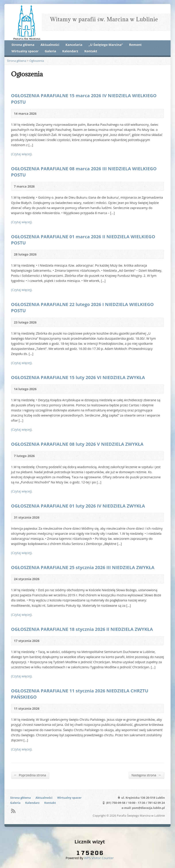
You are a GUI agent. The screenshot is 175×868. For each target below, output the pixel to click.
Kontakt (91, 51)
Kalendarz (70, 51)
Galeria (50, 51)
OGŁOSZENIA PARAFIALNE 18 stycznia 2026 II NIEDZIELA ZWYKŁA (82, 629)
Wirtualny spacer (25, 51)
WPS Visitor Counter (99, 858)
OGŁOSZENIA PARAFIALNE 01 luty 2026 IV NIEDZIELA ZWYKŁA (78, 506)
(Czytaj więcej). (22, 154)
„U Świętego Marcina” (106, 45)
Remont (135, 45)
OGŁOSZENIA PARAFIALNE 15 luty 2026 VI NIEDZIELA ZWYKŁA (78, 377)
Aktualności (50, 45)
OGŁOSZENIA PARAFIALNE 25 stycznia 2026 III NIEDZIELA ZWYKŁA (83, 567)
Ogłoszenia (37, 61)
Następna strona (146, 775)
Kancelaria (74, 45)
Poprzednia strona (30, 775)
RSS (13, 811)
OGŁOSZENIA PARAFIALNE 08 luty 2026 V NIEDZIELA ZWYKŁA (77, 444)
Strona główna (23, 45)
